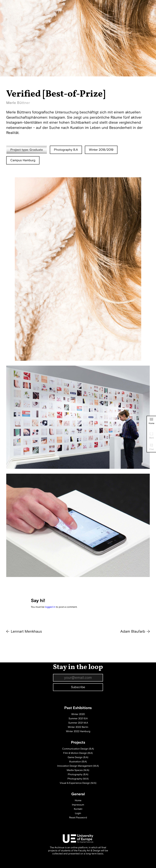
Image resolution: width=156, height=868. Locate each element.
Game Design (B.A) (78, 757)
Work (152, 436)
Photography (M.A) (78, 779)
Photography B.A (66, 150)
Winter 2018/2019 (101, 150)
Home (152, 421)
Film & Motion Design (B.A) (78, 753)
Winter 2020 (78, 714)
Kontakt (78, 809)
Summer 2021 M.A (78, 723)
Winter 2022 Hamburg (78, 731)
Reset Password (78, 818)
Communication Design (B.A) (78, 749)
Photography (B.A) (78, 774)
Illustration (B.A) (78, 762)
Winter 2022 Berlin (78, 727)
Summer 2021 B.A (78, 719)
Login (78, 813)
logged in (50, 607)
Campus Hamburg (23, 160)
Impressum (78, 805)
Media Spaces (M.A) (78, 770)
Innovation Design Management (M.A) (78, 766)
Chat (152, 447)
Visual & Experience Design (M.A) (78, 783)
